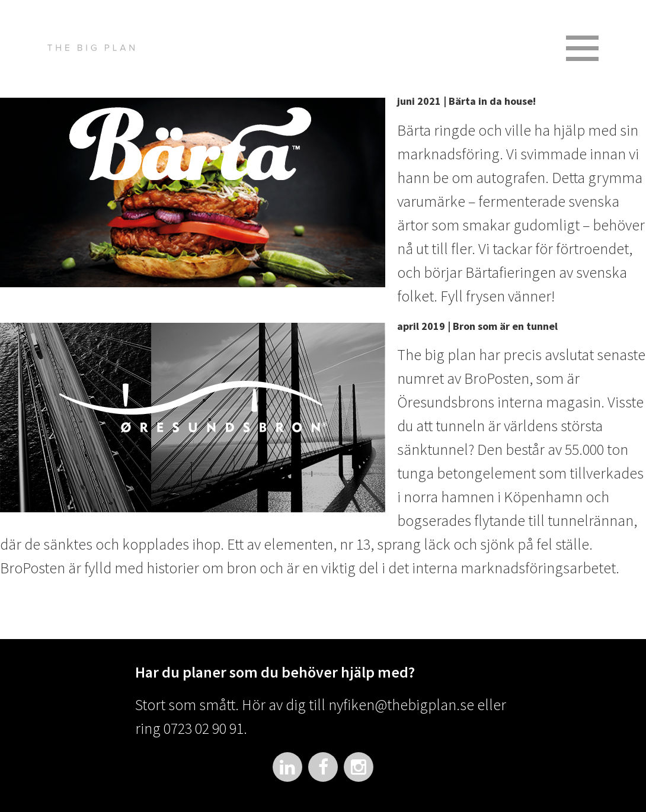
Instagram (359, 767)
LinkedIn (287, 767)
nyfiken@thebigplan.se (401, 705)
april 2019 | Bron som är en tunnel (477, 326)
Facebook (323, 767)
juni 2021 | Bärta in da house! (466, 101)
